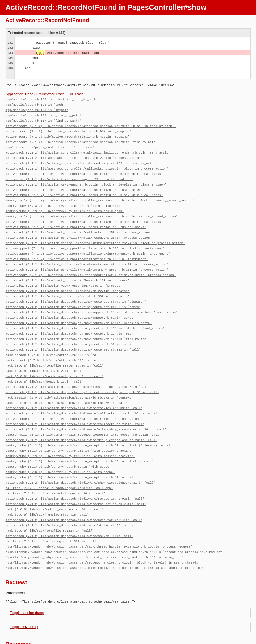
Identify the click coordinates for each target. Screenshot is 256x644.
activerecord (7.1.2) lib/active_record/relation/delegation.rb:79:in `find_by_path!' (82, 139)
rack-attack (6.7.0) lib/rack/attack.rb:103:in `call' (54, 341)
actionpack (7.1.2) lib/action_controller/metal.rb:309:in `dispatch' (68, 286)
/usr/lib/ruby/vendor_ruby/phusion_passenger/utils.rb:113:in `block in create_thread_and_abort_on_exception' (105, 543)
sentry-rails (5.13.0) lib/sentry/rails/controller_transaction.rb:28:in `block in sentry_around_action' (100, 195)
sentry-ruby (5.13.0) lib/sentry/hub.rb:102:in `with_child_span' (64, 200)
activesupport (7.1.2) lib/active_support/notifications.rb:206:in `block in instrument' (85, 240)
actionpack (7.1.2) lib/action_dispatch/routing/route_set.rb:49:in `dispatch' (76, 291)
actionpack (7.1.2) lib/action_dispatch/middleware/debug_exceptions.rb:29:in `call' (81, 422)
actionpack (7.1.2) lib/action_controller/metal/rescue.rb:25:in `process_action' (79, 230)
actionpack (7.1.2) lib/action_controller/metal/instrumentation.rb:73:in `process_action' (87, 255)
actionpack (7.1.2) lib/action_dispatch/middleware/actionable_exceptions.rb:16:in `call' (86, 412)
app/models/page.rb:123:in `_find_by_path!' (44, 114)
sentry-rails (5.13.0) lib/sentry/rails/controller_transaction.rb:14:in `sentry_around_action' (92, 210)
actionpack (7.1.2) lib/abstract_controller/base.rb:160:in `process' (68, 271)
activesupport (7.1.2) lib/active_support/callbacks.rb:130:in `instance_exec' (76, 185)
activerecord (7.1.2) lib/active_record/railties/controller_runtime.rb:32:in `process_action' (91, 266)
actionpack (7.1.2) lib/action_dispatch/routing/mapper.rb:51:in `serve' (70, 306)
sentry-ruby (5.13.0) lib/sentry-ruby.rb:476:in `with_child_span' (65, 205)
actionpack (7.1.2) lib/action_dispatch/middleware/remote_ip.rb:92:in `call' (75, 477)
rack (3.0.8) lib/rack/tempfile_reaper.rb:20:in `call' (55, 351)
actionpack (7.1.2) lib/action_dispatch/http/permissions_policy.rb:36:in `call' (78, 371)
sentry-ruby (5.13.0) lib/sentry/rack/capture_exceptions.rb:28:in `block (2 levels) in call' (90, 427)
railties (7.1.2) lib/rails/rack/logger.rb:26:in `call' (56, 472)
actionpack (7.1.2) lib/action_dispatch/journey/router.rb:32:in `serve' (70, 331)
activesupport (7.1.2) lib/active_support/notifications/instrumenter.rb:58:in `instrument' (88, 245)
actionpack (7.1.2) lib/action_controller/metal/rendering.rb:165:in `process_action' (82, 160)
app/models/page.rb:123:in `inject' (37, 109)
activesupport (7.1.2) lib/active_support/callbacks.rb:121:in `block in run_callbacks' (84, 170)
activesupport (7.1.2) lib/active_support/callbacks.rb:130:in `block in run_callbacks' (84, 190)
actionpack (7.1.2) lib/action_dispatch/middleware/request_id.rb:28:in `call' (76, 482)
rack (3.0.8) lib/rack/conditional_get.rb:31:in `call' (55, 361)
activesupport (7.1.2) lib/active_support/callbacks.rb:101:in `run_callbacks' (76, 402)
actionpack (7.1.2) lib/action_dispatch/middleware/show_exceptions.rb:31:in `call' (81, 462)
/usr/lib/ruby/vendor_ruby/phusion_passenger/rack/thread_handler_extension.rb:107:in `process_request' (99, 523)
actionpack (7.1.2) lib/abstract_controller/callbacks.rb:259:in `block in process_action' (87, 165)
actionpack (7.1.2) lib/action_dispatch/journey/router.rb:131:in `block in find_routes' (85, 316)
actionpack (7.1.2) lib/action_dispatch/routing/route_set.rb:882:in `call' (73, 336)
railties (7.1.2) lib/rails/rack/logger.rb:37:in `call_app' (59, 467)
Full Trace (76, 94)
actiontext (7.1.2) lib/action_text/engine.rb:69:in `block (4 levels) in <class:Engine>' (86, 180)
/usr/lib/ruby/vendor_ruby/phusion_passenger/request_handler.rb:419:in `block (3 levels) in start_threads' (103, 538)
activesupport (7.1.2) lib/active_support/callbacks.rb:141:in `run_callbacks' (76, 220)
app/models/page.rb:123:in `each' (35, 104)
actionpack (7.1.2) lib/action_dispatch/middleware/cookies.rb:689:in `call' (74, 392)
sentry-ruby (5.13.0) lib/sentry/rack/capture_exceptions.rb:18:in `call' (71, 457)
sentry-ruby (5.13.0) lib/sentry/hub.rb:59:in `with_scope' (58, 447)
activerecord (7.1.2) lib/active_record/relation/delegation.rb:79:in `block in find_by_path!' (91, 124)
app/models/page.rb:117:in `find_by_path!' (44, 119)
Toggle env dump (24, 602)
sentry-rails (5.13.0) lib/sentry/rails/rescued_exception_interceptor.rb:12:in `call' (83, 417)
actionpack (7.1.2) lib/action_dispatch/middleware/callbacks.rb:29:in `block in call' (83, 397)
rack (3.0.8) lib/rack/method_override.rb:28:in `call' (55, 487)
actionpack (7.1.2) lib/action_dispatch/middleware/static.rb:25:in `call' (72, 503)
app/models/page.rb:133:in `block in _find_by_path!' (53, 99)
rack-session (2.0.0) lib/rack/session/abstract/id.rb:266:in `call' (67, 387)
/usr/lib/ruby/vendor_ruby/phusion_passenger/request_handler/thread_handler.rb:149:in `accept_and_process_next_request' (115, 528)
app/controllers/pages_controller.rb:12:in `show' (50, 144)
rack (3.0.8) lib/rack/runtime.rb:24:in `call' (47, 493)
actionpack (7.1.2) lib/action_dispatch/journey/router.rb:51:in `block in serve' (79, 311)
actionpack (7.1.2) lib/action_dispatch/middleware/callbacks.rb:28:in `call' (75, 407)
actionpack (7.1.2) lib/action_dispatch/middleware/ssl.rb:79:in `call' (69, 513)
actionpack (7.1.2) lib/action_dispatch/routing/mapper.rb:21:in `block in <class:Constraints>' (92, 301)
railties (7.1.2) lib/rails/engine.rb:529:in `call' (52, 518)
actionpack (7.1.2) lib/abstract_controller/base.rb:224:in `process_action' (74, 155)
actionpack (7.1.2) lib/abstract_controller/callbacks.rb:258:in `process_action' (79, 225)
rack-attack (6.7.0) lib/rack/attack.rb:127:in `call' (54, 346)
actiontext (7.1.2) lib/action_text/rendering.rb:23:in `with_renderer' (69, 175)
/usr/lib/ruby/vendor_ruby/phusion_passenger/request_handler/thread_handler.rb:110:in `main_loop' (94, 533)
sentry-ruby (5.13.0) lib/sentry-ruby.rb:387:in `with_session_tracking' (70, 437)
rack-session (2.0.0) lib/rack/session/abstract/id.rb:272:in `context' (69, 382)
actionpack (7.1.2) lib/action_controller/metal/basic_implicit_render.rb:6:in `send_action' (89, 150)
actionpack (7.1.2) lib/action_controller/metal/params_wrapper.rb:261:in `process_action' (87, 260)
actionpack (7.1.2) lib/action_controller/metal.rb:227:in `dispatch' (68, 281)
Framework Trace (51, 94)
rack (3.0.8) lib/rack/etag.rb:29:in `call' (44, 356)
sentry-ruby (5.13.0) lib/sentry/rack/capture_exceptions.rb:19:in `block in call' (80, 442)
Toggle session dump (27, 588)
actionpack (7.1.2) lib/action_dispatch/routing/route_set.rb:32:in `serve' (73, 296)
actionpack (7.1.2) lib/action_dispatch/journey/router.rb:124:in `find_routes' (77, 326)
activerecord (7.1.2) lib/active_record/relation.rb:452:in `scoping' (68, 134)
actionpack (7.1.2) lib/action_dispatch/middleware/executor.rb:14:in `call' (74, 498)
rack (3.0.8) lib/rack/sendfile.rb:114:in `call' (49, 508)
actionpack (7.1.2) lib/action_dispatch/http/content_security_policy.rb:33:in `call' (82, 377)
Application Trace (20, 94)
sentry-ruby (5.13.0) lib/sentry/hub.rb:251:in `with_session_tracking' (69, 432)
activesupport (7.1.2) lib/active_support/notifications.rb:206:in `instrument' (77, 250)
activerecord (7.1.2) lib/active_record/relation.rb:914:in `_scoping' (69, 129)
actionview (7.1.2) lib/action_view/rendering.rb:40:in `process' (64, 276)
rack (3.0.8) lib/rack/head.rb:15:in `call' (44, 366)
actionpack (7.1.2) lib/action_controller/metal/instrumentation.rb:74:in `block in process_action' (95, 235)
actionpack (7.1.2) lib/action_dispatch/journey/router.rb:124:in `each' (70, 321)
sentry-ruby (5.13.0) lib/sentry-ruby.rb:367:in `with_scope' (60, 452)
